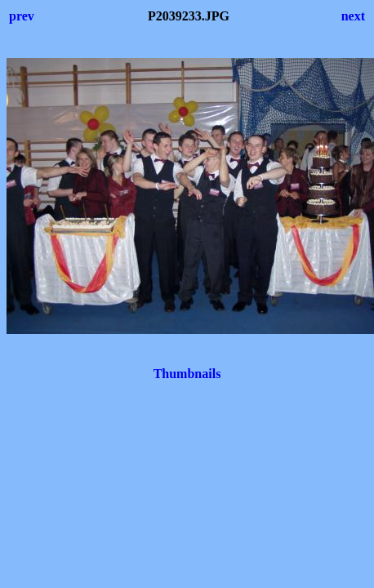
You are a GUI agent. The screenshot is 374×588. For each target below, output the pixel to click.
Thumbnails (187, 374)
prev (22, 16)
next (353, 16)
